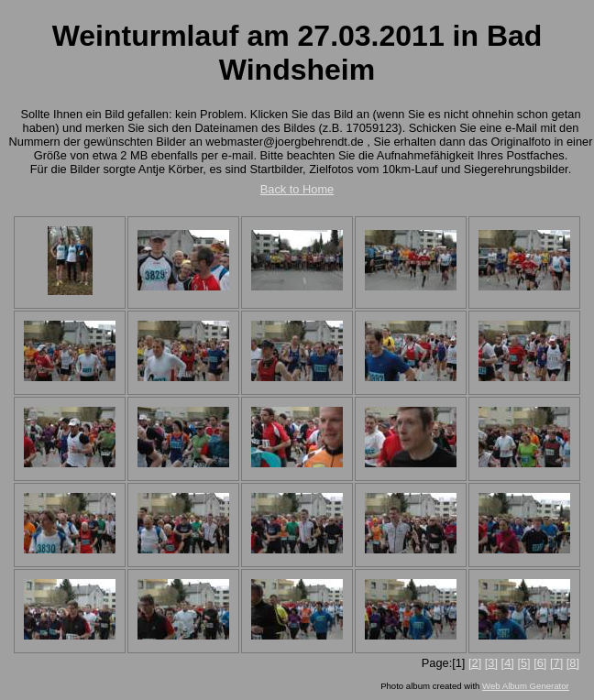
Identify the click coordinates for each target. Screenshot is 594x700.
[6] (540, 663)
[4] (508, 663)
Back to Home (297, 189)
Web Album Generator (526, 686)
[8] (573, 663)
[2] (475, 663)
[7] (556, 663)
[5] (523, 663)
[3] (491, 663)
